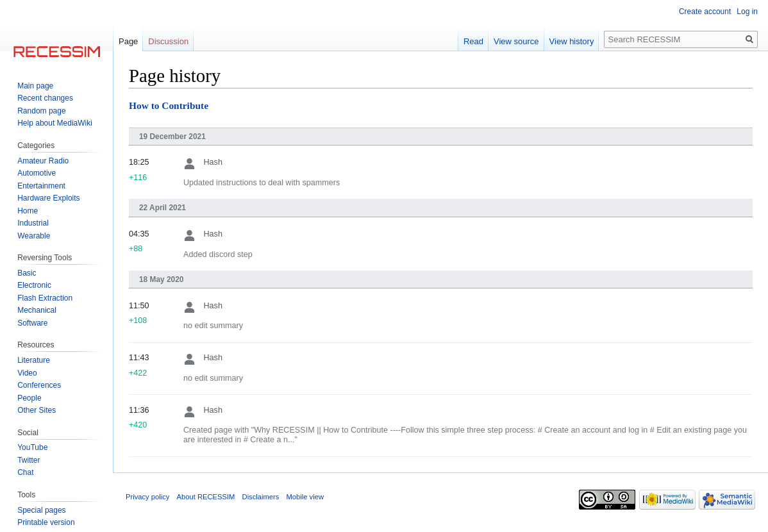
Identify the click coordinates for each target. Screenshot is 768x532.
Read (473, 41)
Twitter (29, 460)
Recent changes (45, 98)
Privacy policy (147, 497)
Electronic (34, 285)
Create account (705, 12)
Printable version (46, 522)
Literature (34, 360)
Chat (25, 472)
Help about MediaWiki (55, 123)
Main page (35, 86)
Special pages (41, 510)
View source (516, 41)
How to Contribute (169, 105)
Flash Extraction (45, 298)
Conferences (39, 385)
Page (128, 41)
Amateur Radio (43, 161)
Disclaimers (261, 497)
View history (572, 41)
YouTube (32, 447)
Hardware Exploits (48, 198)
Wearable (34, 236)
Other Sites (37, 410)
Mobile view (305, 497)
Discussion (168, 41)
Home (28, 211)
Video (27, 373)
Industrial (33, 223)
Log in (747, 12)
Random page (41, 111)
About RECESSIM (206, 497)
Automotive (37, 173)
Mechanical (37, 310)
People (29, 398)
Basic (27, 273)
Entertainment (41, 186)
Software (32, 323)
